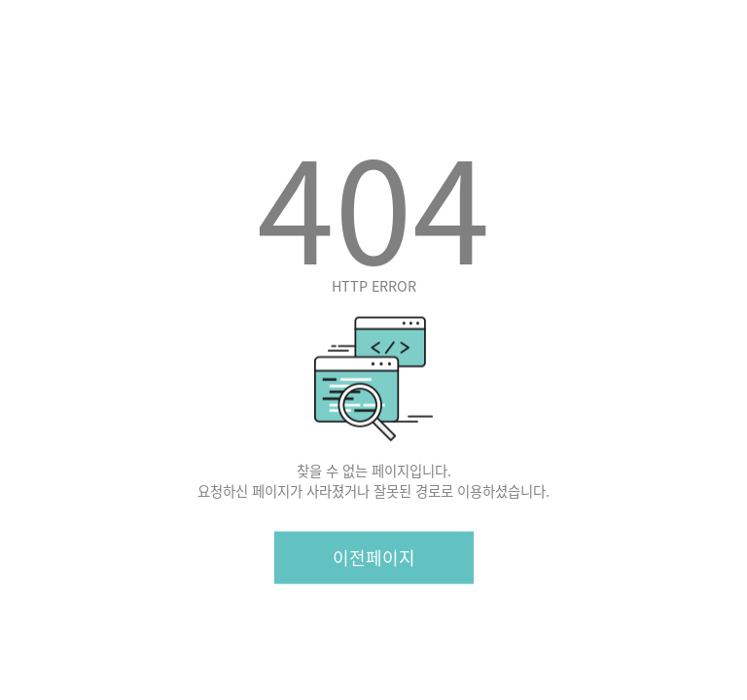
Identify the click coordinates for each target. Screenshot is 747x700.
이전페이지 (374, 557)
